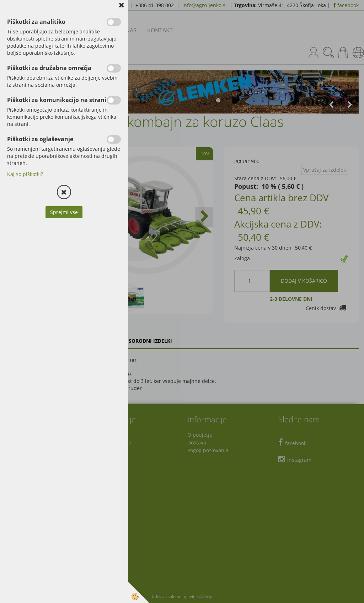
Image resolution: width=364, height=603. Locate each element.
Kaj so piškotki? (25, 174)
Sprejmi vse (64, 212)
